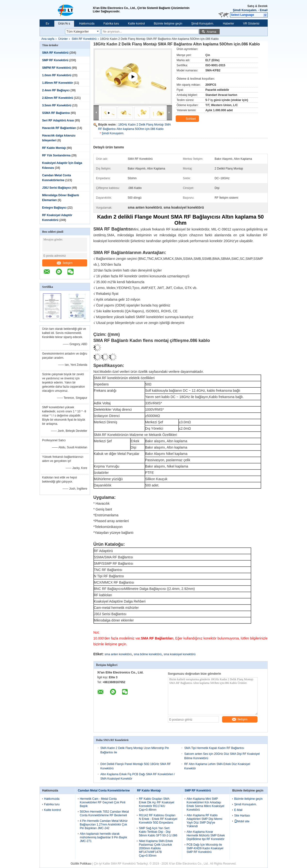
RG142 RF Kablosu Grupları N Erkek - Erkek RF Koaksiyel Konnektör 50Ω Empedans (158, 819)
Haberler (228, 24)
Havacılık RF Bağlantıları (59, 128)
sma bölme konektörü (148, 654)
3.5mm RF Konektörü (57, 105)
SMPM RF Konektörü (57, 68)
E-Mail (238, 810)
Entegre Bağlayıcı (54, 208)
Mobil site (242, 821)
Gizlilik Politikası (81, 864)
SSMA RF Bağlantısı (56, 113)
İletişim (65, 263)
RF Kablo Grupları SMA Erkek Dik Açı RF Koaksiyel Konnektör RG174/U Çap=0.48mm (156, 804)
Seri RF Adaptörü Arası (58, 120)
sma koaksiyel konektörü (179, 654)
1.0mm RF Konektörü (57, 75)
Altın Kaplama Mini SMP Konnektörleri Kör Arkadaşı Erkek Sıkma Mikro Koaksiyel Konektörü (205, 804)
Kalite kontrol (136, 24)
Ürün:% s (64, 24)
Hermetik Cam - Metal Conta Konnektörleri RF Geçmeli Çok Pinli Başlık (103, 802)
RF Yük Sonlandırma (56, 155)
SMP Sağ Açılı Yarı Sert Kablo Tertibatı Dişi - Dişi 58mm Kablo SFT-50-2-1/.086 (158, 832)
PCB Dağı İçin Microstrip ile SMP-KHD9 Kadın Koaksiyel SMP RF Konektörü (205, 848)
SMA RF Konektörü (84, 39)
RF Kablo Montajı (54, 148)
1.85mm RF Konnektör (58, 83)
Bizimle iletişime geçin (168, 24)
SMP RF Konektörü (55, 60)
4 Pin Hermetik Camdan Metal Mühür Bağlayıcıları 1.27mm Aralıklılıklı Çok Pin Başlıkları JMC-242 (104, 825)
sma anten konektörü (118, 654)
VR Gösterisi (251, 24)
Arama (212, 32)
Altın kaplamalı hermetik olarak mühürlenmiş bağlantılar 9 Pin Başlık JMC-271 (104, 837)
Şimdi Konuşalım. (245, 10)
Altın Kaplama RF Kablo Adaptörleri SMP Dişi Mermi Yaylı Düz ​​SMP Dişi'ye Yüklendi (204, 821)
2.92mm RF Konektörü (58, 98)
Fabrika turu (111, 24)
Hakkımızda (87, 24)
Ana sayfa (48, 39)
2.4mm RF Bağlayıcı (56, 90)
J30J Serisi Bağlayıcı (57, 188)
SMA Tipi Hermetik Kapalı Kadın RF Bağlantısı (214, 748)
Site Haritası (242, 816)
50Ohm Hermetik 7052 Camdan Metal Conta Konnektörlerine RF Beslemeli (104, 813)
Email (264, 10)
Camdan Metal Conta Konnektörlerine (104, 791)
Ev (48, 24)
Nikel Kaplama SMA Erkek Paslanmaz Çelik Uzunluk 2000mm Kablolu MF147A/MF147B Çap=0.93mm (156, 848)
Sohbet (188, 119)
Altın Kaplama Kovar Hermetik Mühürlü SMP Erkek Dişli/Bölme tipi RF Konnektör (206, 835)
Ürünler (63, 39)
